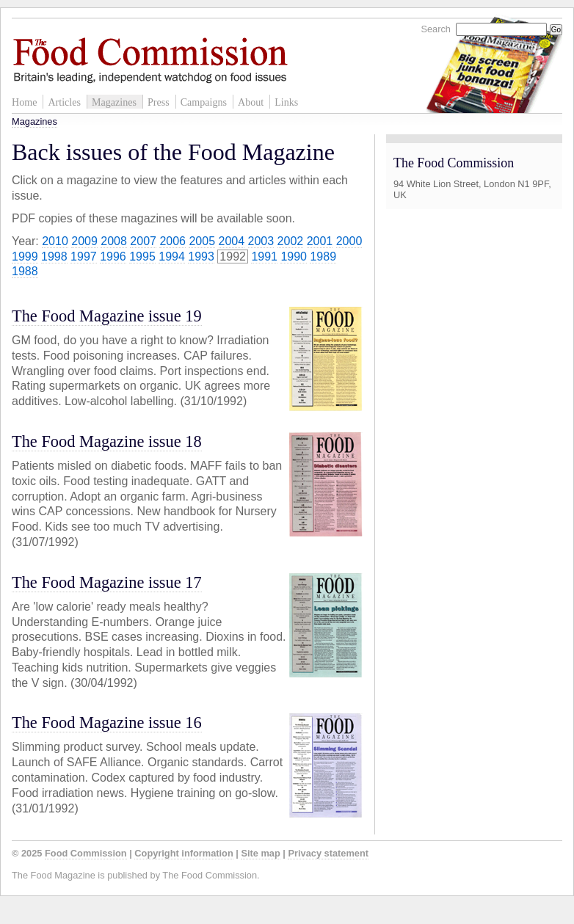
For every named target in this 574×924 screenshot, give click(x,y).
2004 (232, 241)
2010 (55, 241)
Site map (260, 853)
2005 (202, 241)
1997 (84, 257)
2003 (261, 241)
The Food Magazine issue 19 (107, 316)
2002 (291, 241)
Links (286, 102)
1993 (201, 257)
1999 (25, 257)
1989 (323, 257)
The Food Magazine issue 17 (107, 582)
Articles (64, 102)
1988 (25, 271)
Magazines (114, 102)
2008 (114, 241)
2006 (172, 241)
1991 (264, 257)
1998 (54, 257)
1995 (142, 257)
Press (159, 102)
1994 (172, 257)
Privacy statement (328, 853)
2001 (320, 241)
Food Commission (86, 853)
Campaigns (204, 102)
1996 (113, 257)
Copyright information (184, 853)
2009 (84, 241)
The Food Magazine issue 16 (107, 723)
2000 (349, 241)
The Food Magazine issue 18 (107, 441)
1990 (294, 257)
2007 (143, 241)
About (251, 102)
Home (24, 102)
